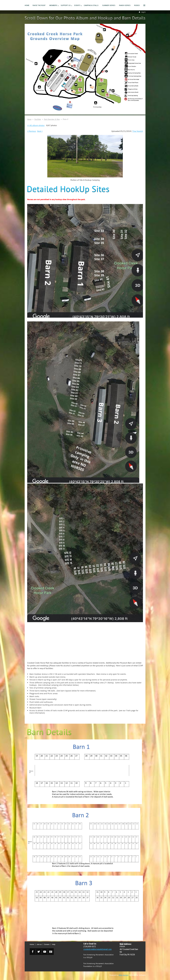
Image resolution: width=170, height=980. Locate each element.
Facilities (38, 119)
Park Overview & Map (52, 119)
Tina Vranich (138, 131)
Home (29, 119)
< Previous (32, 131)
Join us (39, 944)
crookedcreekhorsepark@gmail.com (98, 949)
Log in (143, 12)
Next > (40, 131)
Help (54, 944)
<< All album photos (36, 125)
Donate (47, 944)
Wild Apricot (124, 975)
